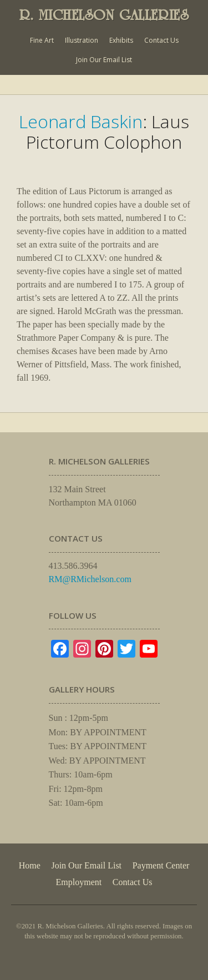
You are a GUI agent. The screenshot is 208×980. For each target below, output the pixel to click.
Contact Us (161, 40)
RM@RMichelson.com (90, 579)
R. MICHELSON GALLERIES (104, 15)
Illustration (82, 40)
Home (30, 865)
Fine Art (42, 40)
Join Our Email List (104, 60)
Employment (79, 882)
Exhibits (121, 40)
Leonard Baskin (81, 121)
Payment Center (161, 865)
